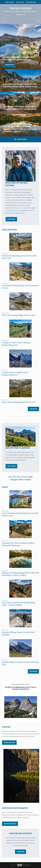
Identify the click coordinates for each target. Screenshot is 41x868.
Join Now (21, 852)
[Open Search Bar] (38, 21)
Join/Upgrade (9, 2)
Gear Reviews (9, 230)
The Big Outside (21, 8)
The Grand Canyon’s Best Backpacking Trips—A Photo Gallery (18, 604)
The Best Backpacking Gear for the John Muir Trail (19, 257)
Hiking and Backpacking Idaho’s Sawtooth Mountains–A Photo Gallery (20, 574)
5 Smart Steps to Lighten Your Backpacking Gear (15, 374)
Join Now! (11, 219)
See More (33, 409)
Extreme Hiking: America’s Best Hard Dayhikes (18, 633)
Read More (10, 65)
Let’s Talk (11, 466)
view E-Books (9, 743)
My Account (20, 2)
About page (22, 208)
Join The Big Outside (18, 477)
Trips (5, 487)
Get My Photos (10, 824)
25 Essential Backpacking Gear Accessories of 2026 (20, 287)
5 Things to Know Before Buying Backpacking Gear (16, 344)
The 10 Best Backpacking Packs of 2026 (19, 402)
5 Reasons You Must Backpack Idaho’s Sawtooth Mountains (18, 544)
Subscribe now (16, 211)
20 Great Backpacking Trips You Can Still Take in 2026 (20, 514)
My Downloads (31, 2)
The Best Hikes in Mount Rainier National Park (20, 663)
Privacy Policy (27, 865)
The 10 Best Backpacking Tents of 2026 (19, 315)
